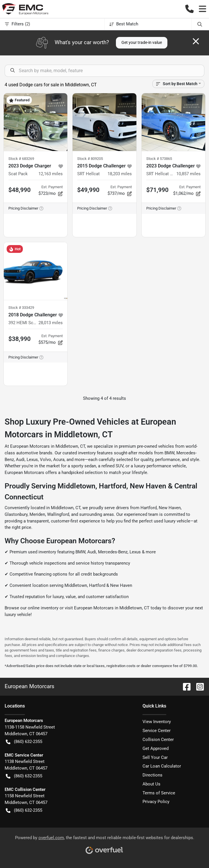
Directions (152, 775)
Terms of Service (159, 793)
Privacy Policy (156, 802)
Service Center (157, 731)
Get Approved (156, 748)
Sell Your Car (155, 757)
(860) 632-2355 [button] (24, 742)
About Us (151, 784)
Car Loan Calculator (162, 766)
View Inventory (157, 722)
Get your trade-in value (142, 42)
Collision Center (158, 740)
